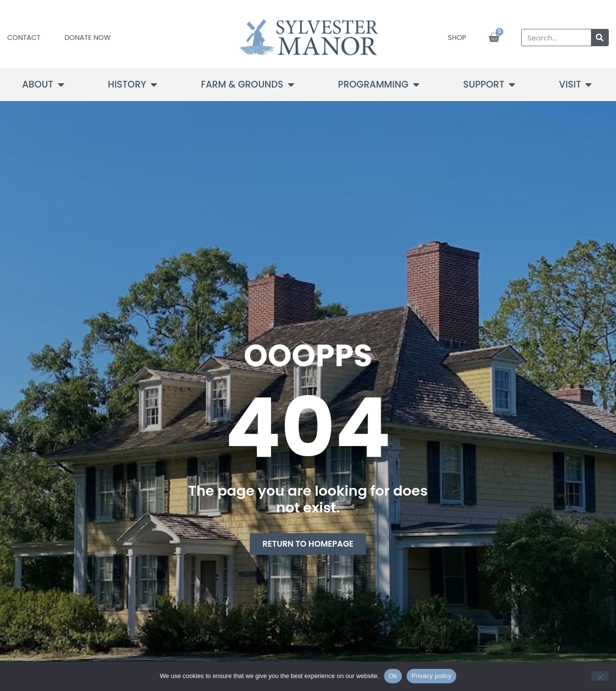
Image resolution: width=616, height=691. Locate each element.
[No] (600, 676)
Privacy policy (431, 676)
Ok (393, 676)
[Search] (600, 38)
